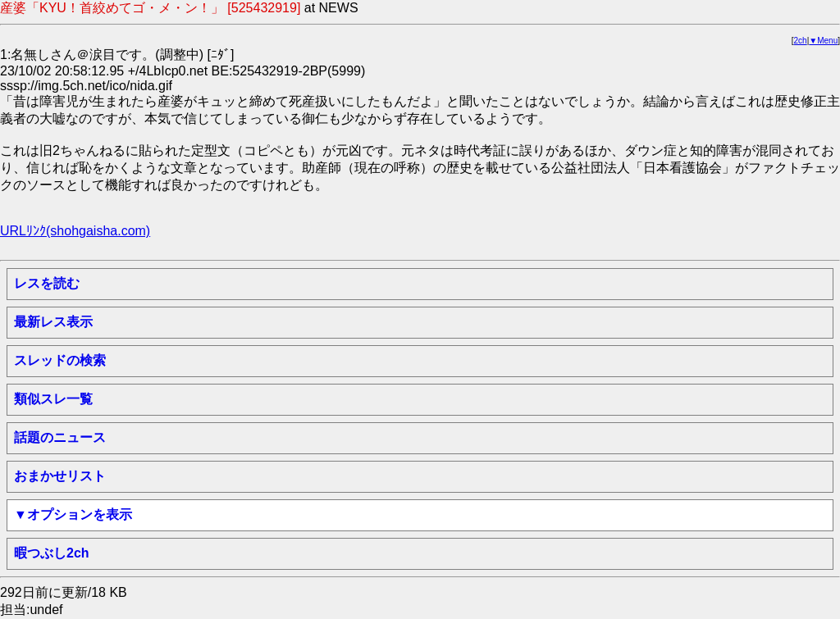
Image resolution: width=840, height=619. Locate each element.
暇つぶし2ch (52, 553)
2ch (801, 41)
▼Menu (823, 41)
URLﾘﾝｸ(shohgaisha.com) (75, 231)
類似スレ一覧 (53, 399)
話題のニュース (60, 437)
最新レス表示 (53, 322)
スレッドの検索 (60, 360)
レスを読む (47, 283)
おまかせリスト (60, 476)
